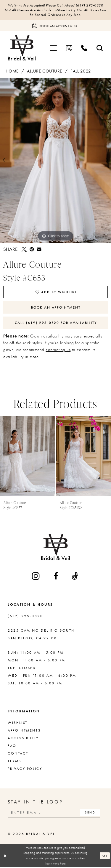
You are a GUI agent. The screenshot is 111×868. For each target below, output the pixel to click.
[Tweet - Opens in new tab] (24, 249)
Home (12, 71)
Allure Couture (44, 71)
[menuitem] (54, 48)
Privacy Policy (25, 769)
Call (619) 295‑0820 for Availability (56, 323)
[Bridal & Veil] (22, 48)
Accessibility (23, 739)
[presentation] (28, 457)
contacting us (58, 350)
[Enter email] (54, 813)
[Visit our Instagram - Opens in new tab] (36, 577)
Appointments (24, 731)
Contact (18, 754)
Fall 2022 (81, 71)
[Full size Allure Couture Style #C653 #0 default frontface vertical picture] (55, 161)
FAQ (12, 746)
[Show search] (100, 48)
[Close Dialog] (5, 856)
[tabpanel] (55, 161)
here (63, 864)
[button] (54, 48)
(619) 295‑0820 (90, 6)
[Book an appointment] (55, 26)
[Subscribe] (91, 813)
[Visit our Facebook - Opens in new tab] (56, 577)
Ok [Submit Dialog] (105, 856)
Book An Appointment (56, 308)
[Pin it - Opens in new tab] (32, 249)
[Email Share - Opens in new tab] (39, 249)
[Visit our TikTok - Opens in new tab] (75, 577)
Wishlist (18, 723)
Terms (15, 762)
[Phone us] (84, 48)
